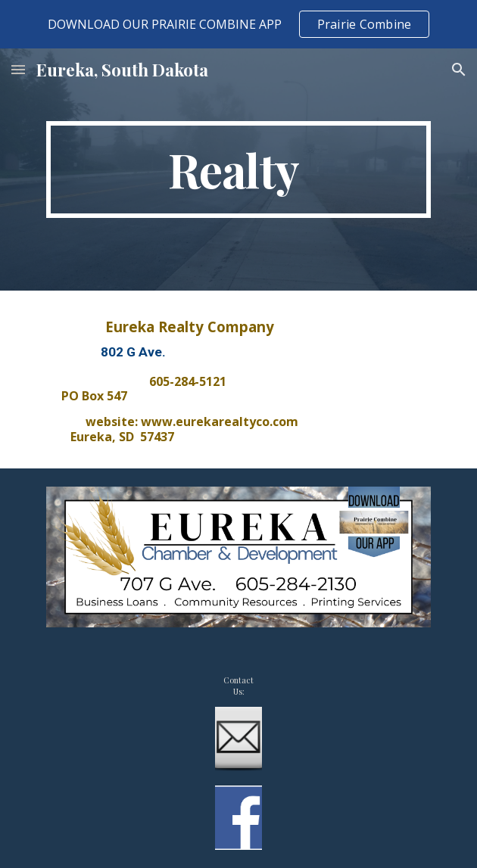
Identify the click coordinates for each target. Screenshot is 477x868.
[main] (238, 170)
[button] (18, 69)
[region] (238, 24)
